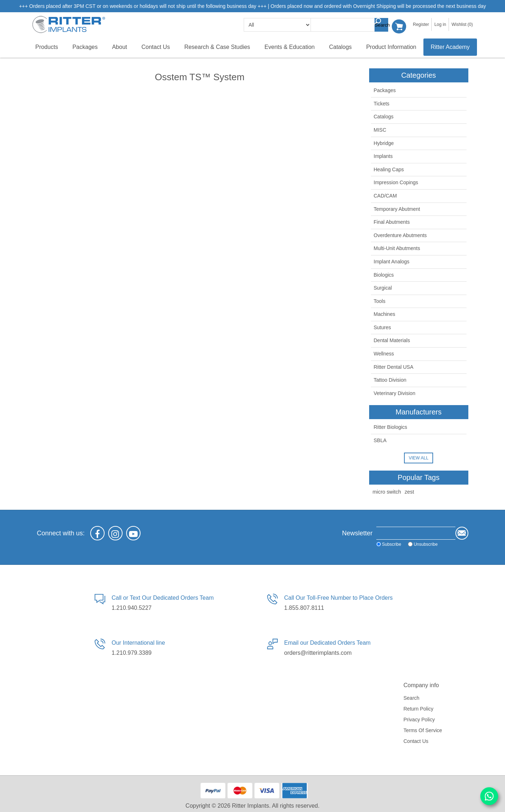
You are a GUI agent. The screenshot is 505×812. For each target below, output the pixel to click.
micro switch (387, 491)
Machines (385, 314)
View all (419, 457)
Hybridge (384, 142)
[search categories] (279, 25)
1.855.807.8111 (304, 607)
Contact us (416, 740)
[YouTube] (133, 532)
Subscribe (363, 544)
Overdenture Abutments (400, 235)
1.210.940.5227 (132, 607)
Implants (383, 156)
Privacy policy (419, 719)
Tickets (382, 103)
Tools (380, 301)
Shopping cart (401, 25)
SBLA (380, 440)
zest (409, 491)
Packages (385, 90)
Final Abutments (392, 222)
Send (462, 532)
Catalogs (384, 116)
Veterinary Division (395, 393)
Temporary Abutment (397, 208)
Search (384, 25)
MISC (380, 130)
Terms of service (423, 730)
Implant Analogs (392, 261)
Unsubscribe (397, 544)
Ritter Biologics (391, 427)
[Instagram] (115, 532)
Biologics (384, 274)
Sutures (382, 327)
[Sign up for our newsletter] (401, 532)
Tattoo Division (390, 380)
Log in (440, 24)
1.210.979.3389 (132, 652)
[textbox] (349, 25)
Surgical (383, 287)
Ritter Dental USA (394, 366)
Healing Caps (389, 169)
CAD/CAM (385, 195)
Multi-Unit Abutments (397, 248)
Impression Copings (396, 182)
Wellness (384, 353)
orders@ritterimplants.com (318, 652)
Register (421, 24)
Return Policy (419, 708)
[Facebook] (97, 532)
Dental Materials (392, 340)
